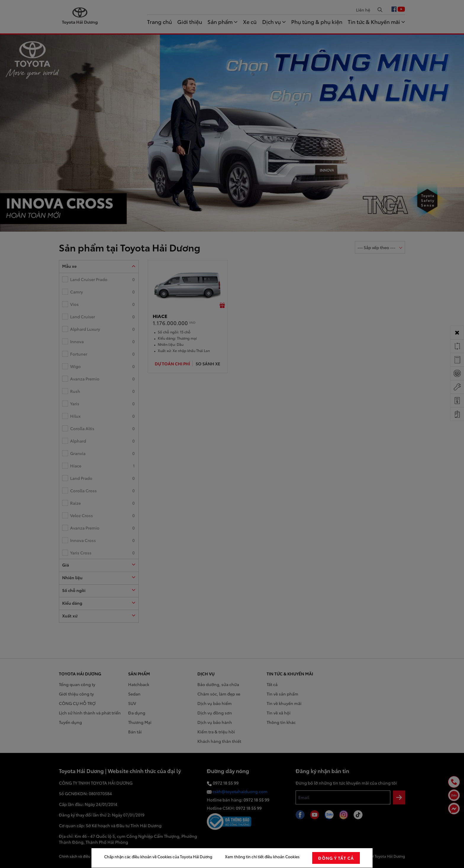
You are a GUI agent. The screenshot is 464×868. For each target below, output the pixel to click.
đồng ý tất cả (336, 858)
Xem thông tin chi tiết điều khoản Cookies (262, 856)
